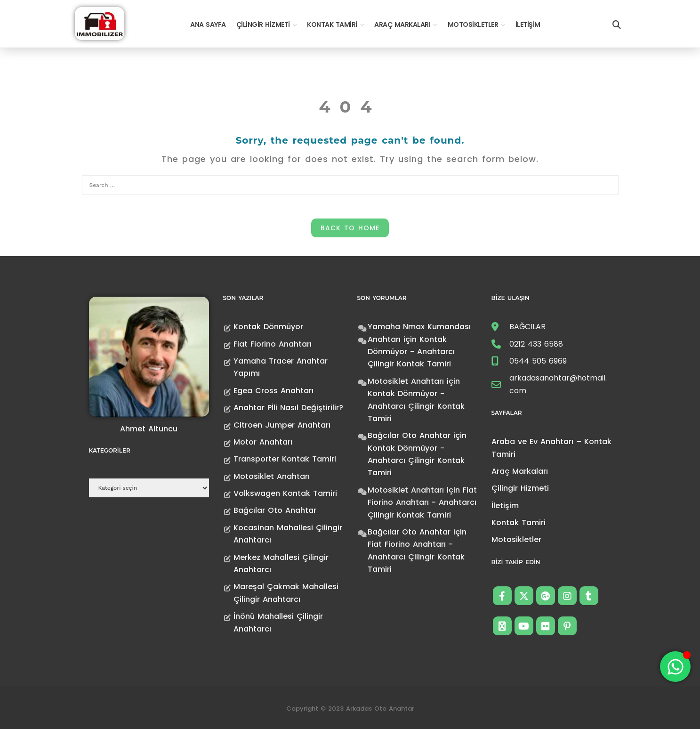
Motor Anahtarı (263, 442)
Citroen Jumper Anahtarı (282, 425)
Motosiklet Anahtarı (272, 476)
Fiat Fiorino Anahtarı (273, 344)
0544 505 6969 (538, 361)
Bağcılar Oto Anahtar (275, 510)
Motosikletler (473, 24)
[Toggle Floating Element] (675, 667)
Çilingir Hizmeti (263, 24)
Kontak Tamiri (332, 24)
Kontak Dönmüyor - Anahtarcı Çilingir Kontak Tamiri (411, 352)
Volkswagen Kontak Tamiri (285, 493)
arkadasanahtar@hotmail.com (558, 384)
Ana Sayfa (208, 24)
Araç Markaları (402, 24)
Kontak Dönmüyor (268, 327)
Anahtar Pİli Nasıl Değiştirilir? (288, 408)
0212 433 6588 (536, 344)
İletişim (528, 24)
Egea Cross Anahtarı (274, 391)
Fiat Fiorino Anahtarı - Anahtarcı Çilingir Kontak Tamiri (422, 502)
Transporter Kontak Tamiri (285, 459)
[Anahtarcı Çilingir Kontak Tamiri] (100, 23)
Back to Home (350, 228)
